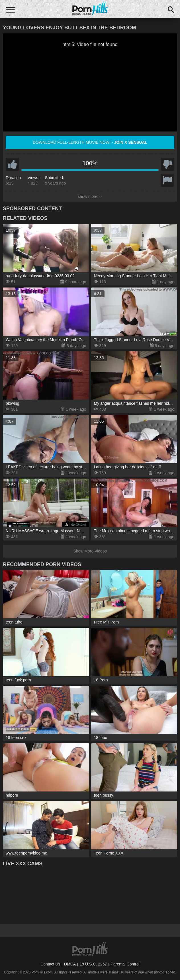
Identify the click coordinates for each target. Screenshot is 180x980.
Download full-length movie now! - (90, 142)
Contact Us (50, 964)
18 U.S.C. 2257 (93, 964)
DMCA (70, 964)
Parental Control (125, 964)
